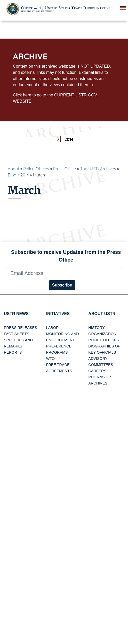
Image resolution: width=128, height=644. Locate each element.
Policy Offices (36, 169)
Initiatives (58, 314)
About (13, 169)
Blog (12, 175)
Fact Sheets (17, 334)
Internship (99, 377)
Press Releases (21, 328)
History (96, 328)
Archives (98, 383)
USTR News (16, 314)
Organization (102, 334)
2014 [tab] (64, 140)
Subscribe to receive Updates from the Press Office (66, 256)
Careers (97, 371)
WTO (50, 359)
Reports (13, 352)
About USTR (102, 314)
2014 (25, 175)
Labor (53, 328)
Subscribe (62, 285)
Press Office (65, 169)
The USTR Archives (98, 169)
